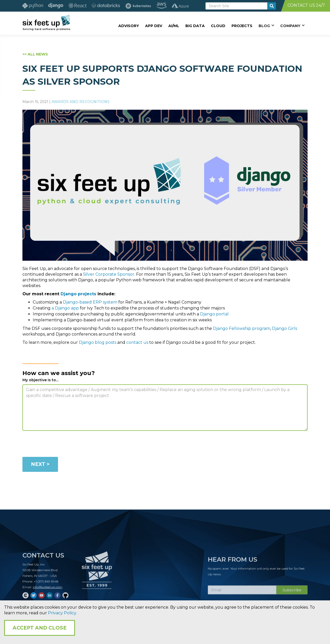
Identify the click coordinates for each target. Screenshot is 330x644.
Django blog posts (98, 342)
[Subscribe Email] (242, 592)
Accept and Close (40, 628)
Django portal (214, 314)
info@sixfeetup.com (48, 589)
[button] (266, 26)
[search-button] (272, 6)
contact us (137, 342)
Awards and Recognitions (81, 102)
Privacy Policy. (62, 613)
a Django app (65, 308)
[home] (46, 22)
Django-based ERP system (90, 302)
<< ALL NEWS (35, 54)
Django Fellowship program (242, 328)
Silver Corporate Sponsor (109, 274)
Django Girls (284, 328)
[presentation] (62, 445)
